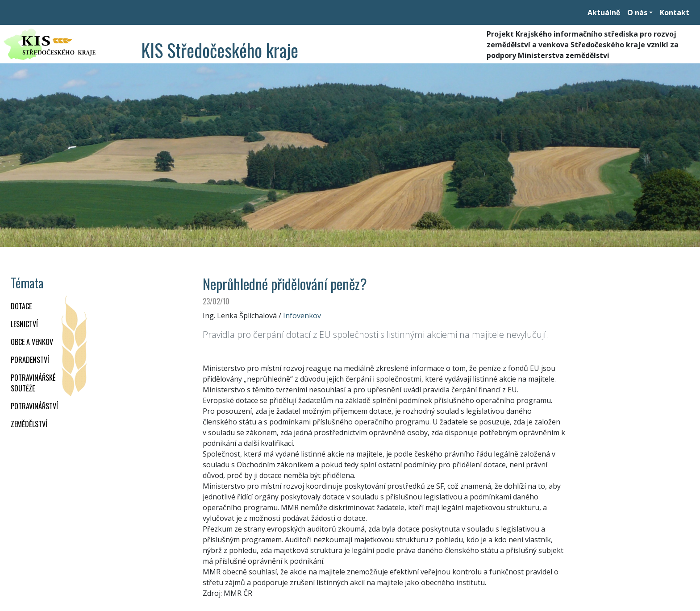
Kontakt (675, 12)
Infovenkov (302, 316)
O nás (637, 12)
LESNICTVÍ (24, 324)
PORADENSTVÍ (30, 360)
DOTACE (21, 306)
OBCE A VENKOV (32, 342)
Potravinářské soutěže (33, 383)
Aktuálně (604, 12)
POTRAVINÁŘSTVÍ (34, 406)
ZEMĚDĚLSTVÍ (29, 424)
